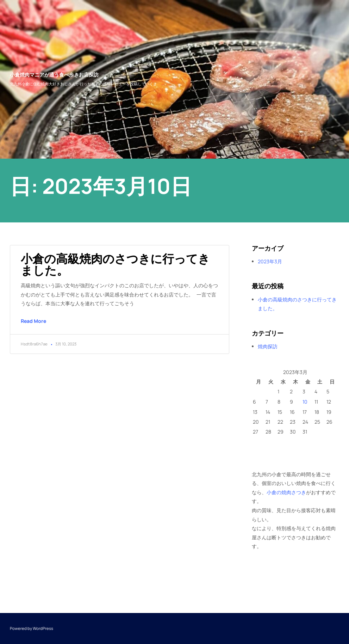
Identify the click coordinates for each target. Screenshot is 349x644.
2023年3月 (270, 261)
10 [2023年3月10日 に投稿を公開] (305, 402)
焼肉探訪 (268, 346)
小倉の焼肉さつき (286, 492)
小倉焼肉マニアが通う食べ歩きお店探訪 (54, 75)
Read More (33, 321)
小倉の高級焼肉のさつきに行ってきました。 (115, 264)
